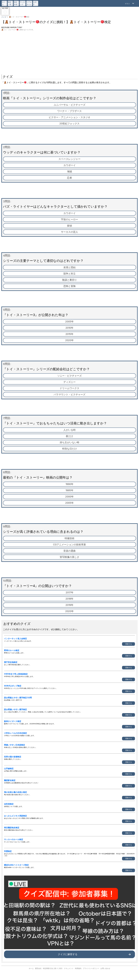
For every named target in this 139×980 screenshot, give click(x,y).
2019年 (69, 605)
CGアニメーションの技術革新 (69, 545)
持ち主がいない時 (69, 442)
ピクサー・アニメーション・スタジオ (69, 117)
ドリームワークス (69, 388)
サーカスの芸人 (69, 232)
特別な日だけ (69, 449)
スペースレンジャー (69, 159)
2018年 (69, 599)
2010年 (69, 328)
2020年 (69, 340)
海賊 (69, 171)
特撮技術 (69, 538)
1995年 (69, 490)
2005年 (69, 322)
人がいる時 (69, 430)
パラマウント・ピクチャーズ (69, 394)
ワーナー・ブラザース (69, 111)
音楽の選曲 (69, 551)
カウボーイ (69, 165)
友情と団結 (69, 267)
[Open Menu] (130, 3)
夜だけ (69, 436)
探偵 (69, 226)
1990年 (69, 484)
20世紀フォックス (69, 124)
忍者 (69, 178)
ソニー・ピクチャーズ (69, 376)
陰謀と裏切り (69, 280)
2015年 (69, 334)
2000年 (69, 497)
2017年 (70, 592)
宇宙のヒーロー (69, 219)
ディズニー (69, 382)
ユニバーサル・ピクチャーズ (69, 105)
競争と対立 (69, 274)
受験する (129, 644)
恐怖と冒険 (69, 286)
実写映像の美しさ (69, 557)
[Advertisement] (69, 51)
